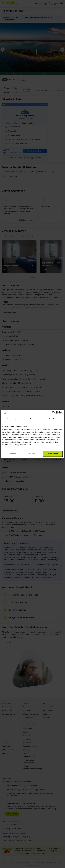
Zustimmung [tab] (11, 419)
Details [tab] (33, 419)
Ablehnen (12, 454)
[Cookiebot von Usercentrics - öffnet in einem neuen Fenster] (54, 413)
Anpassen (33, 454)
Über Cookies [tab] (54, 419)
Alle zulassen (53, 454)
